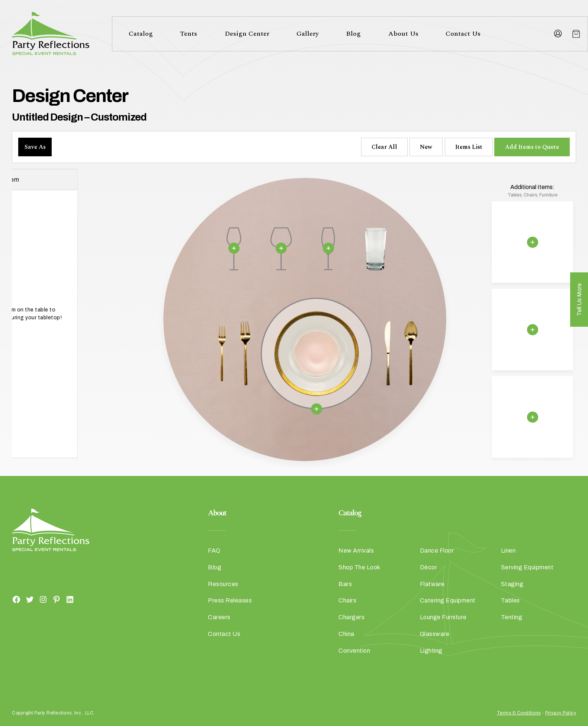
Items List (469, 147)
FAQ (214, 551)
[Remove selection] (234, 248)
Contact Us (463, 34)
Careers (219, 617)
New (426, 147)
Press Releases (230, 600)
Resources (223, 584)
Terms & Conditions (519, 713)
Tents (189, 34)
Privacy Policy (561, 713)
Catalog (141, 34)
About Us (403, 34)
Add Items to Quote (532, 147)
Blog (353, 34)
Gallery (308, 34)
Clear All (384, 147)
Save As (35, 147)
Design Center (247, 34)
